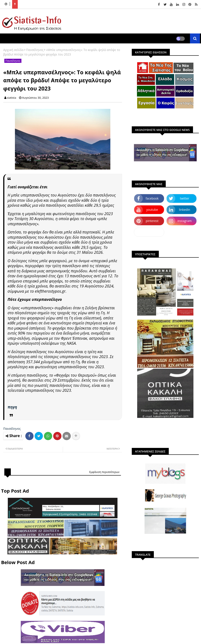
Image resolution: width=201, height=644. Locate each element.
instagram (185, 221)
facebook (152, 198)
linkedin (185, 210)
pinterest (152, 221)
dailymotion (149, 232)
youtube (152, 210)
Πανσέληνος (35, 50)
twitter (185, 198)
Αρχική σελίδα (13, 50)
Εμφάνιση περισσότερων (104, 472)
